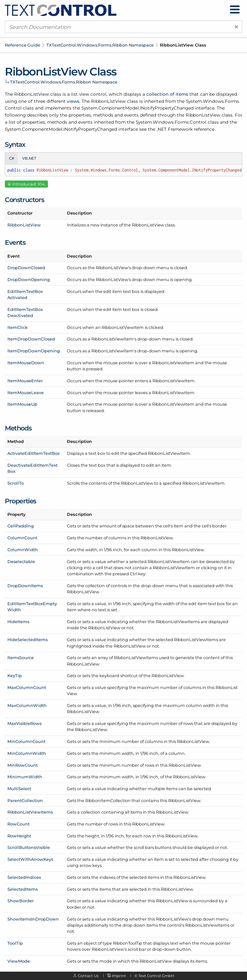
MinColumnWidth (27, 753)
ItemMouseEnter (25, 381)
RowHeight (19, 836)
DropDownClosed (26, 268)
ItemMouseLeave (26, 393)
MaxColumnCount (27, 687)
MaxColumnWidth (27, 705)
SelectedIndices (24, 877)
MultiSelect (19, 789)
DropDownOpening (29, 279)
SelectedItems (23, 889)
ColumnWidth (23, 550)
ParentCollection (25, 800)
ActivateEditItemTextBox (34, 453)
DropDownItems (25, 586)
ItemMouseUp (22, 404)
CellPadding (21, 526)
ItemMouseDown (26, 363)
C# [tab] (12, 158)
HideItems (18, 622)
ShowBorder (21, 901)
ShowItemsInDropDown (33, 919)
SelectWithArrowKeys (30, 859)
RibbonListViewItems (30, 812)
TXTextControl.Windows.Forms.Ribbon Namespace (100, 45)
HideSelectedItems (27, 640)
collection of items (167, 94)
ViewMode (19, 961)
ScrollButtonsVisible (29, 847)
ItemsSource (21, 658)
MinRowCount (23, 765)
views (73, 101)
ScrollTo (16, 483)
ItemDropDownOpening (34, 351)
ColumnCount (22, 538)
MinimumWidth (25, 777)
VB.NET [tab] (29, 158)
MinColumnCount (26, 741)
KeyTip (15, 675)
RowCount (18, 824)
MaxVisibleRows (24, 723)
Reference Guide (23, 45)
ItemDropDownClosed (31, 339)
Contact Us (88, 976)
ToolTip (15, 943)
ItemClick (18, 327)
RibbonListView (24, 225)
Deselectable (21, 561)
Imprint (119, 976)
